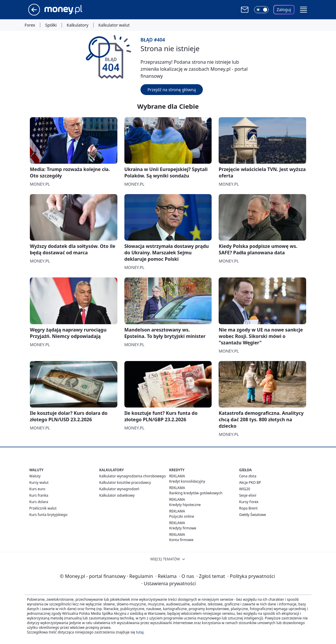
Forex (30, 25)
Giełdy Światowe (253, 515)
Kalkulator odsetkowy (117, 495)
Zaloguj (284, 10)
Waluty (35, 476)
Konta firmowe (181, 540)
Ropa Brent (248, 508)
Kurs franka (39, 495)
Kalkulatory (78, 25)
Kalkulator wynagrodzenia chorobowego (132, 476)
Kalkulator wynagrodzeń (119, 489)
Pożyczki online (182, 516)
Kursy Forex (249, 502)
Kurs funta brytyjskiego (48, 515)
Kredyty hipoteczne (185, 505)
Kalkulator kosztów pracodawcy (125, 482)
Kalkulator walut (114, 25)
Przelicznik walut (43, 508)
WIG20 (245, 489)
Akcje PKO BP (250, 482)
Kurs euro (37, 489)
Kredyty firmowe (183, 528)
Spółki (51, 25)
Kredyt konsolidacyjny (187, 481)
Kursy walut (39, 482)
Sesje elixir (248, 495)
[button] (304, 10)
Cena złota (248, 476)
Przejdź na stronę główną (172, 90)
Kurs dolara (39, 502)
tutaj (140, 632)
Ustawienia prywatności (169, 583)
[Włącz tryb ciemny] (261, 10)
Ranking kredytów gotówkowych (196, 493)
